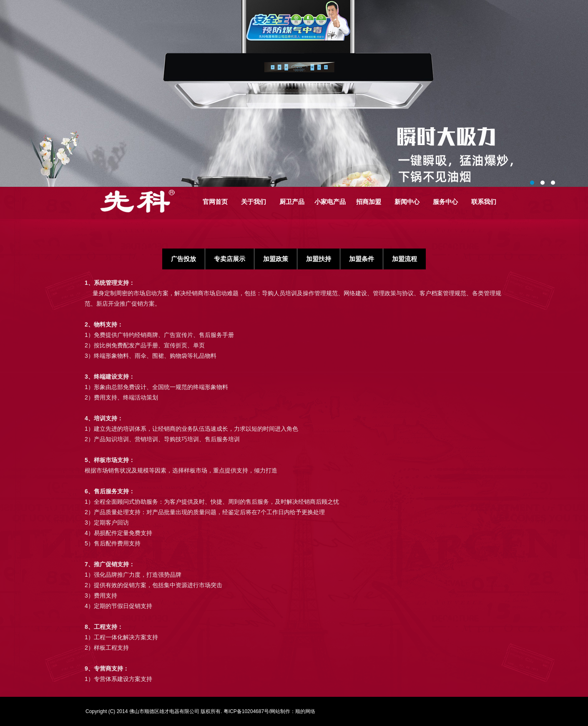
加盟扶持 (319, 259)
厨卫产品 (292, 202)
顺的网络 (305, 711)
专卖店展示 (230, 259)
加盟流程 (405, 259)
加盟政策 (276, 259)
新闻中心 (407, 202)
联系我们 (484, 202)
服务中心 (445, 202)
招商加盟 (369, 202)
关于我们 (254, 202)
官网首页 (215, 202)
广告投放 (183, 259)
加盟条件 (362, 259)
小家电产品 (330, 202)
